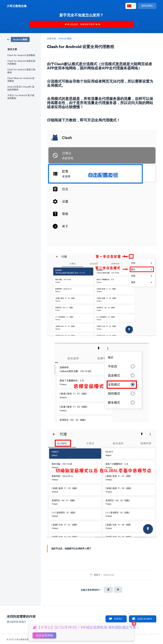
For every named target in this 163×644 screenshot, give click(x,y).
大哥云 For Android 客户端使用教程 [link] (21, 97)
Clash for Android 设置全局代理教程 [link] (21, 62)
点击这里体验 (44, 635)
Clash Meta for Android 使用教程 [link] (21, 80)
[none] (17, 6)
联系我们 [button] (118, 619)
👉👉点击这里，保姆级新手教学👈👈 (82, 24)
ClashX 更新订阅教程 (139, 634)
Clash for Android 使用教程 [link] (21, 55)
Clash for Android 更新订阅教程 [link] (21, 71)
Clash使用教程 (7, 634)
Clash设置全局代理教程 (22, 634)
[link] (18, 39)
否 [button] (118, 589)
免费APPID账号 (154, 634)
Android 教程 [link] (65, 38)
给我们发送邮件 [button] (145, 619)
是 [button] (108, 589)
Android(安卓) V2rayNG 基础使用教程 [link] (21, 88)
